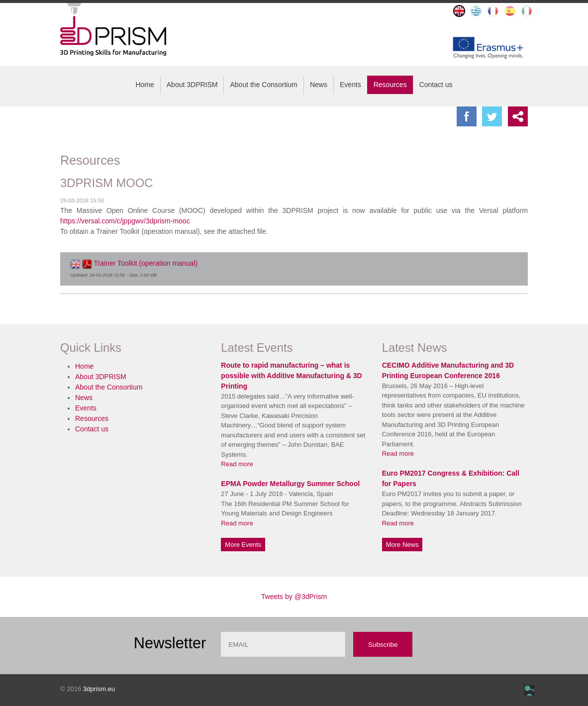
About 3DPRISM (192, 85)
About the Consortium (263, 85)
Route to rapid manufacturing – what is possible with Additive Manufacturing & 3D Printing (291, 376)
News (319, 85)
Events (350, 85)
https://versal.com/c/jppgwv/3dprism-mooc (125, 221)
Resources (390, 85)
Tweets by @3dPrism (294, 597)
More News (402, 545)
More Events (243, 545)
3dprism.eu (99, 689)
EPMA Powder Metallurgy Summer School (290, 484)
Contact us (436, 85)
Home (145, 85)
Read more (237, 464)
